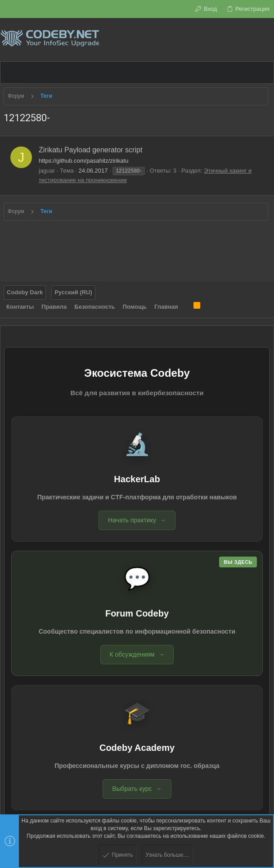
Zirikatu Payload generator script (90, 150)
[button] (13, 73)
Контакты (20, 307)
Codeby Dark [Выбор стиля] (25, 292)
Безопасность (94, 307)
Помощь (135, 307)
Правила (54, 307)
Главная (166, 307)
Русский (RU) (73, 292)
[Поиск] (267, 40)
